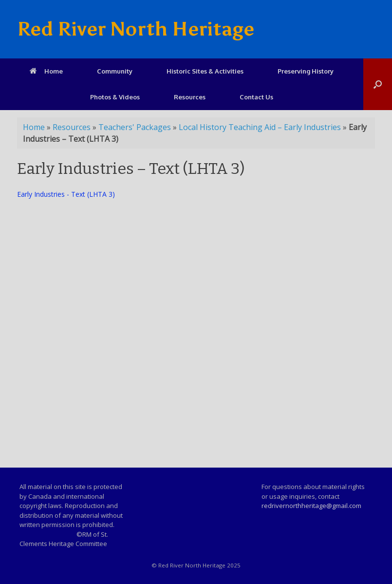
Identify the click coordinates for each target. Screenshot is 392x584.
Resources (190, 97)
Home (46, 71)
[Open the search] (378, 84)
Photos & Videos (115, 97)
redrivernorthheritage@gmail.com (311, 506)
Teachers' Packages (135, 127)
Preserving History (306, 71)
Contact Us (256, 97)
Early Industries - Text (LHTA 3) (66, 194)
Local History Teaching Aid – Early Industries (260, 127)
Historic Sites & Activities (205, 71)
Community (115, 71)
